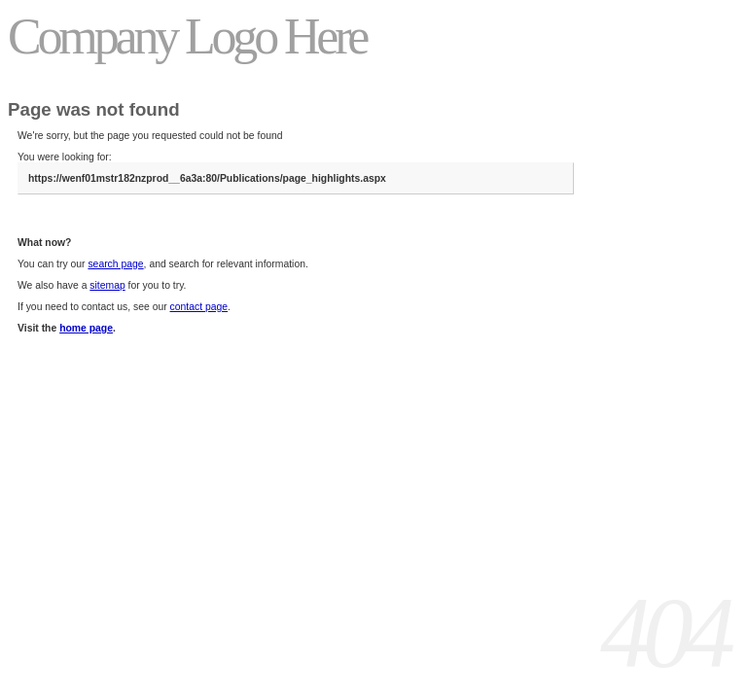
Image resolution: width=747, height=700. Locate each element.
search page (115, 264)
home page (86, 328)
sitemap (107, 285)
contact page (199, 307)
